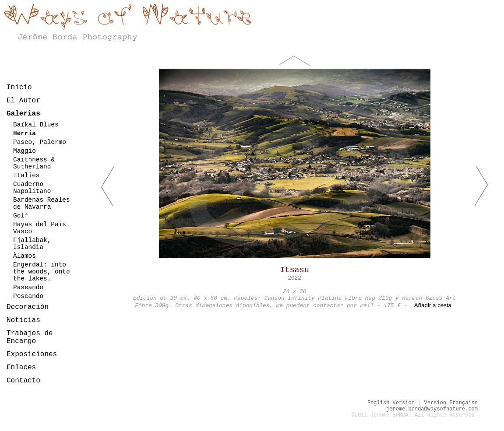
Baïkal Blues (36, 125)
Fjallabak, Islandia (32, 244)
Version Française (451, 403)
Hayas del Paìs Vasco (40, 228)
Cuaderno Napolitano (32, 188)
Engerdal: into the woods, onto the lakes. (42, 272)
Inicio (19, 88)
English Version (391, 403)
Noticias (23, 320)
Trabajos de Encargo (30, 337)
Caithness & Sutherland (34, 163)
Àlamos (25, 256)
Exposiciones (32, 354)
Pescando (28, 296)
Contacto (23, 381)
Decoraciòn (28, 307)
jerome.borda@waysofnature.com (432, 409)
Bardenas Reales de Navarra (42, 203)
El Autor (23, 101)
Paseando (28, 287)
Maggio (25, 151)
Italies (26, 175)
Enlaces (21, 368)
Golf (21, 216)
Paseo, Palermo (40, 142)
